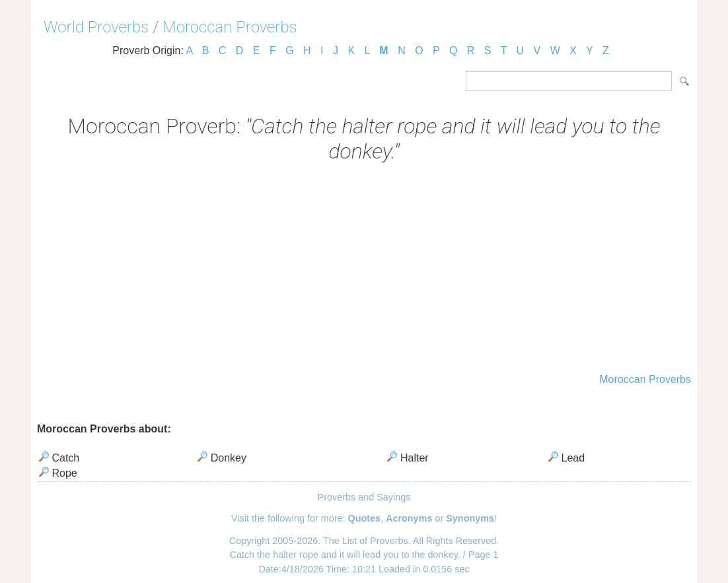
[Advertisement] (364, 269)
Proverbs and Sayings (364, 497)
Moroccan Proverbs (230, 27)
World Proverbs (96, 27)
